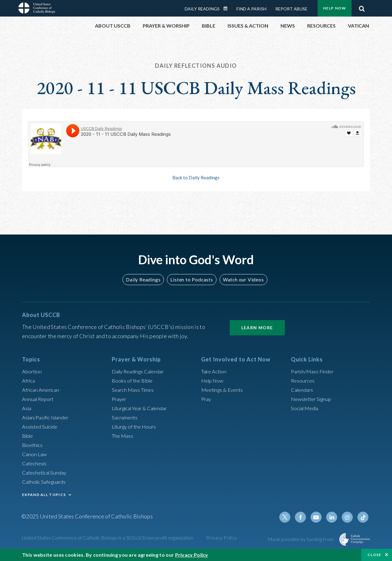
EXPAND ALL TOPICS (44, 495)
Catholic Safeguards (46, 482)
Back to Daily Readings (196, 177)
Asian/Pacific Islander (47, 417)
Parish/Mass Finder (314, 371)
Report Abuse (291, 9)
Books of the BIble (133, 380)
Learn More (257, 328)
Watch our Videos (241, 279)
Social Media (306, 408)
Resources (303, 380)
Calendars (303, 390)
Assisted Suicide (41, 426)
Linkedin (334, 517)
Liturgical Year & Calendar (143, 408)
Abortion (33, 371)
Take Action (215, 371)
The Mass (123, 436)
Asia (27, 408)
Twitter (290, 517)
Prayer (120, 399)
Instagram (349, 517)
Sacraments (125, 417)
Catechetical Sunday (46, 472)
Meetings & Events (224, 390)
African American (42, 390)
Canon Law (35, 454)
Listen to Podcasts (191, 279)
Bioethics (33, 445)
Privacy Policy (222, 538)
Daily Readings (202, 9)
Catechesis (35, 463)
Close (375, 555)
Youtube (319, 517)
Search (362, 7)
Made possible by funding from (301, 539)
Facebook (304, 517)
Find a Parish (251, 9)
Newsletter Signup (313, 399)
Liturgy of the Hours (136, 426)
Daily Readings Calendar (228, 9)
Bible (28, 436)
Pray (207, 399)
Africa (29, 380)
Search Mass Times (134, 390)
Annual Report (39, 399)
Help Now (335, 8)
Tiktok (363, 517)
